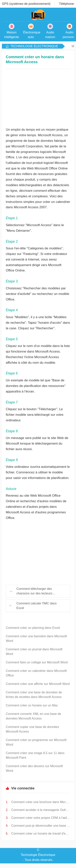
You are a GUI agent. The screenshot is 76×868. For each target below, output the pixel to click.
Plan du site (38, 865)
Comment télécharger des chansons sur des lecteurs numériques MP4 (34, 591)
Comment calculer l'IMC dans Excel (36, 606)
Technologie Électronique (34, 46)
